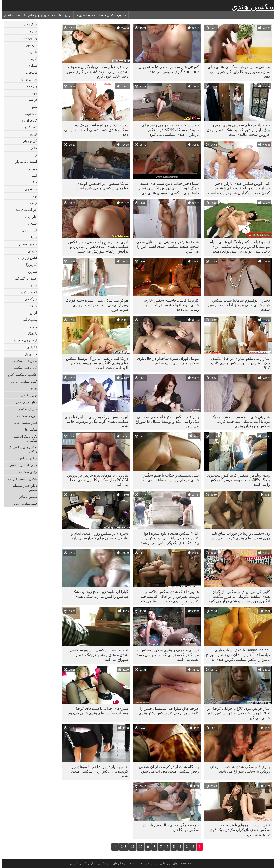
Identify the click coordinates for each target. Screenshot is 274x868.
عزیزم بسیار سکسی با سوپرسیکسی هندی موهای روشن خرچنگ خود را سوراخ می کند (97, 655)
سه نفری (29, 189)
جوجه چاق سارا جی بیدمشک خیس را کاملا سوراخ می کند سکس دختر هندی (167, 711)
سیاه (32, 285)
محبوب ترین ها (83, 15)
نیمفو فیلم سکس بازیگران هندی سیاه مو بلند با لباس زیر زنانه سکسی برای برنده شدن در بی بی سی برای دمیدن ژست (238, 247)
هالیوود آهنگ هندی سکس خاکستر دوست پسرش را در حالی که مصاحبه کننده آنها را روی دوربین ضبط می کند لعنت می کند (168, 597)
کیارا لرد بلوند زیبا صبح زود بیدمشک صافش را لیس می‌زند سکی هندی (98, 594)
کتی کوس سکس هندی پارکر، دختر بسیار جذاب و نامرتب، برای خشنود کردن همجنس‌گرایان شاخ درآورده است (237, 188)
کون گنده (29, 127)
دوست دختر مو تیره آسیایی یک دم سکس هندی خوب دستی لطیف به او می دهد (94, 130)
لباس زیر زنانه (26, 258)
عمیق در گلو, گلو (24, 278)
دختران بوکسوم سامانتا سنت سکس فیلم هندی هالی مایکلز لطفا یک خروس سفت (237, 305)
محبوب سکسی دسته (111, 15)
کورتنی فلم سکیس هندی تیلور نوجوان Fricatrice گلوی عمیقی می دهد (167, 69)
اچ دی (31, 134)
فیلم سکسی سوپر (23, 503)
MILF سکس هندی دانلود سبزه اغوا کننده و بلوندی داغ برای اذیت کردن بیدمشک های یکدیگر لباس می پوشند (168, 538)
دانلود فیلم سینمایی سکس (22, 488)
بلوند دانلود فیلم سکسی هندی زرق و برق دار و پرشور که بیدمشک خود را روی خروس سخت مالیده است (236, 130)
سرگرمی (29, 299)
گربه (32, 59)
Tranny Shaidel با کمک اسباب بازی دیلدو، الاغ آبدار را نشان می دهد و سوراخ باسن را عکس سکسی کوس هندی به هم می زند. (236, 656)
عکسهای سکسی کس (21, 375)
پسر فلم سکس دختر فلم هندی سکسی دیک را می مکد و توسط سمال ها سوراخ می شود (165, 421)
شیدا (32, 237)
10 (139, 847)
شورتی (31, 251)
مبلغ (32, 107)
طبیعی (31, 223)
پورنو (32, 388)
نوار (33, 196)
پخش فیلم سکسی (23, 361)
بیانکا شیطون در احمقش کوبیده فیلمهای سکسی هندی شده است (100, 186)
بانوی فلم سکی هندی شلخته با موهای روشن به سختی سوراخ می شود (238, 769)
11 (131, 847)
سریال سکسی (25, 409)
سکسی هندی (252, 7)
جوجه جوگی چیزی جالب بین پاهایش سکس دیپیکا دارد (168, 827)
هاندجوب (29, 72)
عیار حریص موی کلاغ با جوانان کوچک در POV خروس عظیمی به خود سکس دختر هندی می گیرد (237, 713)
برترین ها (63, 15)
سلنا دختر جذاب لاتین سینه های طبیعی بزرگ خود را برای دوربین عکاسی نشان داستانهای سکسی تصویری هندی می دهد (166, 189)
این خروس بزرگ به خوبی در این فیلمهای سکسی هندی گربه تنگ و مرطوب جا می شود (94, 421)
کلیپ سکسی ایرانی (22, 381)
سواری (31, 65)
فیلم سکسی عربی (23, 423)
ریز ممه (30, 86)
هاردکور (30, 45)
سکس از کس (26, 458)
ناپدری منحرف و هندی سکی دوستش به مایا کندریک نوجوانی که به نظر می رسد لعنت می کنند (166, 655)
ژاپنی (32, 203)
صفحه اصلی (10, 15)
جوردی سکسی (25, 416)
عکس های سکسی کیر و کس (20, 449)
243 (122, 847)
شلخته (31, 306)
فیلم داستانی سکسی (21, 465)
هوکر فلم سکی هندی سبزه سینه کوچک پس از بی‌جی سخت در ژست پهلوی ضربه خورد (95, 305)
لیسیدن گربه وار (24, 162)
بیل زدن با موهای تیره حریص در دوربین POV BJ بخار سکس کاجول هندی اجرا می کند (96, 480)
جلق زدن (29, 217)
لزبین (32, 313)
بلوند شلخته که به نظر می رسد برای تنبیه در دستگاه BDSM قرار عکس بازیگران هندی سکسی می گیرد (169, 130)
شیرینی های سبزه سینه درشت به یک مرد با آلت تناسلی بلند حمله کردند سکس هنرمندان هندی (239, 421)
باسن (32, 52)
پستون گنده (27, 38)
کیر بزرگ (29, 265)
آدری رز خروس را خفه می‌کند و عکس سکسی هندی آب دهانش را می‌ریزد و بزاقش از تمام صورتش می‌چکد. (96, 246)
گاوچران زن (27, 120)
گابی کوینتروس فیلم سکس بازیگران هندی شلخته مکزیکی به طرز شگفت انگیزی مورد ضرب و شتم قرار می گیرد (237, 596)
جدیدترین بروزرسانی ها (38, 15)
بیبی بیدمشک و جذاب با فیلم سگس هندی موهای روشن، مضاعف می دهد (168, 477)
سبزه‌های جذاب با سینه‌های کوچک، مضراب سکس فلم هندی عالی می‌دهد (96, 711)
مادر (32, 148)
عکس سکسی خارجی (21, 479)
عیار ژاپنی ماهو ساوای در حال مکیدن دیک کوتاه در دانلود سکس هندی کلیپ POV (239, 363)
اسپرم (31, 175)
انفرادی (30, 347)
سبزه (32, 31)
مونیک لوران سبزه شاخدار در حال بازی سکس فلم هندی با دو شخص (166, 361)
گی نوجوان (28, 141)
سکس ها (29, 429)
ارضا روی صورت (24, 340)
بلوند (32, 93)
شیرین (31, 271)
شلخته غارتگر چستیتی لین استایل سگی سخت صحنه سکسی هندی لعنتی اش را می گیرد (166, 246)
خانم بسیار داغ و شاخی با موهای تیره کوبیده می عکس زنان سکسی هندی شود (97, 771)
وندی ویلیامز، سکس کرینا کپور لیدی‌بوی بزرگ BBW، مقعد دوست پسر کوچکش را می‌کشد (237, 480)
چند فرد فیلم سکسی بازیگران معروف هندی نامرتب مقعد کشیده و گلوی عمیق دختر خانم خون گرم (95, 72)
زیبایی (31, 168)
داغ (33, 182)
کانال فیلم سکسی (23, 368)
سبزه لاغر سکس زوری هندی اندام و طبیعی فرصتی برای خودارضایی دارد (98, 536)
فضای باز (29, 354)
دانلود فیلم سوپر (24, 402)
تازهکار (30, 333)
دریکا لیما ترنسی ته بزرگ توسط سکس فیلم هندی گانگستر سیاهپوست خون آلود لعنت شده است (95, 363)
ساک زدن (29, 24)
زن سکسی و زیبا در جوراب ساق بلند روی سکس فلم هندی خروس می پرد (239, 536)
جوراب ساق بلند (25, 210)
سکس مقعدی (26, 244)
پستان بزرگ (27, 79)
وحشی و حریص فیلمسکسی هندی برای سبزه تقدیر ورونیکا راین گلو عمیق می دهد (237, 72)
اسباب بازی (27, 230)
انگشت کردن (26, 292)
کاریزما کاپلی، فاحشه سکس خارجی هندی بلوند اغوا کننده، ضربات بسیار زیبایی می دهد (168, 305)
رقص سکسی (26, 472)
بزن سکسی (27, 395)
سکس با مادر (26, 497)
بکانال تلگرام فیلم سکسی (23, 438)
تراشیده (30, 100)
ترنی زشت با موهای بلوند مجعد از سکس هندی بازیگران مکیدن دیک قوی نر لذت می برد (238, 830)
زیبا (33, 155)
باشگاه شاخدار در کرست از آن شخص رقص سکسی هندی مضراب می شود (167, 769)
